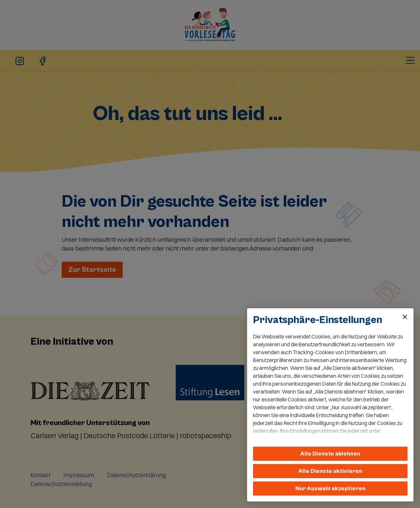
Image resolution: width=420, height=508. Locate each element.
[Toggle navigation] (410, 60)
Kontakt (40, 475)
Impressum (79, 475)
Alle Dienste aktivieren (330, 471)
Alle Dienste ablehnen (330, 454)
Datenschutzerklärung (136, 475)
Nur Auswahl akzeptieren (330, 488)
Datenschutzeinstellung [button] (61, 484)
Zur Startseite (92, 270)
